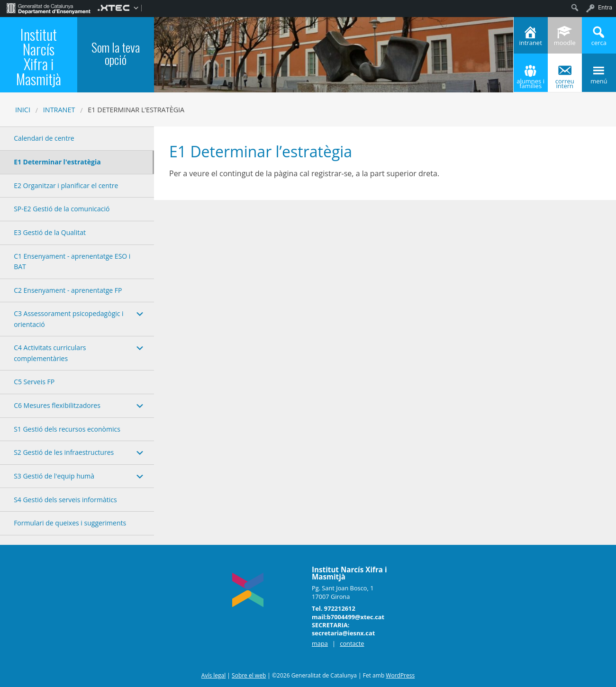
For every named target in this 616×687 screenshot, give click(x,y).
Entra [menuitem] (605, 7)
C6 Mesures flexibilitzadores (57, 405)
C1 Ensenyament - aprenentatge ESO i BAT (72, 261)
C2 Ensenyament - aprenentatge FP (68, 290)
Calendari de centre (44, 138)
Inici (23, 110)
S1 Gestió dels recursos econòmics (67, 429)
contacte (352, 643)
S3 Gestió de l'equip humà (54, 476)
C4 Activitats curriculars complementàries (50, 353)
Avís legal (213, 675)
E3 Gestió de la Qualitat (50, 232)
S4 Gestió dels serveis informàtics (65, 500)
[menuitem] (49, 8)
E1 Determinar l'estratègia (57, 162)
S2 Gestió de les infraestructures (64, 452)
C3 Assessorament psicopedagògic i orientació (69, 319)
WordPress (400, 675)
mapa (320, 643)
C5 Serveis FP (34, 382)
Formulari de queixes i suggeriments (70, 523)
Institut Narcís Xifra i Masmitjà (39, 56)
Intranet (59, 110)
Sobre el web (249, 675)
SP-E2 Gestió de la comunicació (62, 209)
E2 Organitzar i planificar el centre (66, 185)
